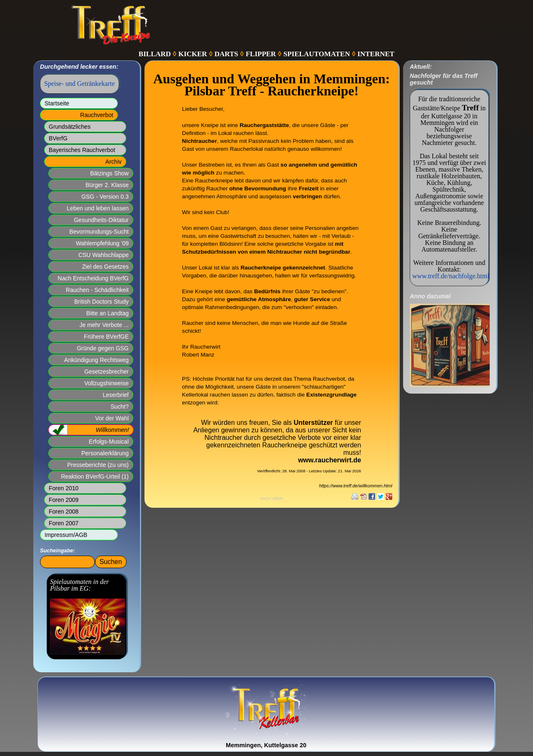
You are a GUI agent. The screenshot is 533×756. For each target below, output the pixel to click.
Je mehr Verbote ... (104, 325)
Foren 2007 (64, 523)
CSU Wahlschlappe (103, 255)
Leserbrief (116, 395)
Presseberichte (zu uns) (98, 465)
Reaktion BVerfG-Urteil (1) (95, 477)
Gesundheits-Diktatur (101, 220)
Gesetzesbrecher (106, 372)
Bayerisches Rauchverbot (82, 150)
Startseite (57, 103)
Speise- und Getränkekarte (80, 84)
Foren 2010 (64, 488)
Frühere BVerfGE (106, 337)
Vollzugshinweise (106, 383)
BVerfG (58, 138)
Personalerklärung (105, 453)
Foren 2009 (64, 500)
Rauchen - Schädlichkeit (97, 290)
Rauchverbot (97, 115)
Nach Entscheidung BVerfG (93, 278)
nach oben (272, 498)
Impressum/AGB (66, 535)
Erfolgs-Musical (109, 442)
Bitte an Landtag (107, 313)
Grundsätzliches (70, 127)
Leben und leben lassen (98, 208)
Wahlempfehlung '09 (102, 243)
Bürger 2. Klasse (107, 185)
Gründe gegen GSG (103, 348)
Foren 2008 (64, 511)
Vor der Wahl (112, 418)
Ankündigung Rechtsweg (96, 360)
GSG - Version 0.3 (105, 197)
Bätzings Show (109, 173)
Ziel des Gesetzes (105, 267)
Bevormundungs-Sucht (99, 232)
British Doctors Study (101, 302)
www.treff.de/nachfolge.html (451, 276)
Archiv (113, 162)
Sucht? (120, 407)
